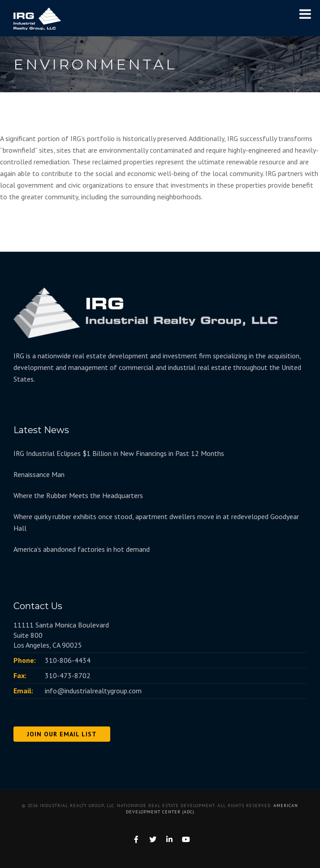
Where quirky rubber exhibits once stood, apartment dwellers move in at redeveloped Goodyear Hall (156, 522)
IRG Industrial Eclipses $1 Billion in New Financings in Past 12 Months (119, 453)
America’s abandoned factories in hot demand (82, 549)
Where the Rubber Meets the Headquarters (78, 495)
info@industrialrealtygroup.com (93, 691)
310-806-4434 (68, 660)
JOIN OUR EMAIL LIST (62, 734)
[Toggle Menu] (305, 14)
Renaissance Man (39, 474)
